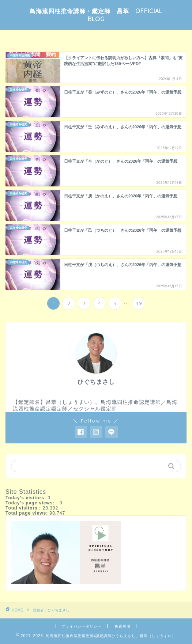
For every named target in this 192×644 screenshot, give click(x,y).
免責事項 (123, 626)
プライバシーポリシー (82, 626)
